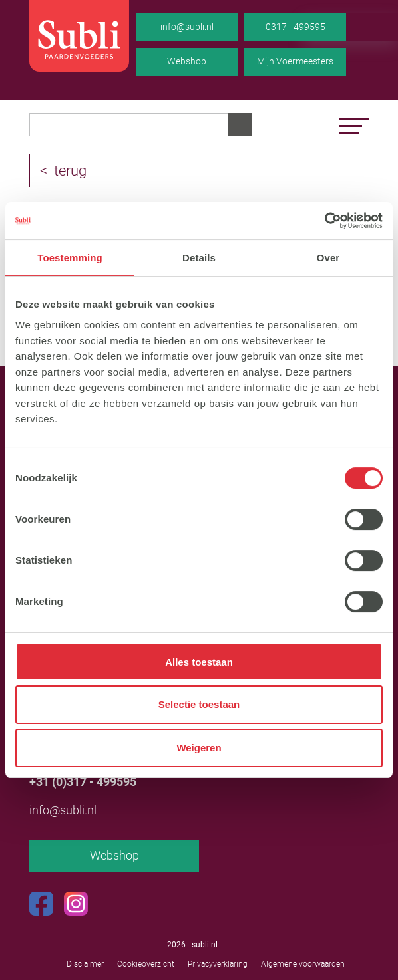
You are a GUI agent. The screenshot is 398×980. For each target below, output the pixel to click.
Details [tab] (199, 258)
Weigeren (199, 748)
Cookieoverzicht (146, 964)
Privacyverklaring (218, 964)
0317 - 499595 (296, 27)
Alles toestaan (199, 662)
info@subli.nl (187, 27)
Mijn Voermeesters (295, 61)
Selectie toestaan (199, 705)
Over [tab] (328, 258)
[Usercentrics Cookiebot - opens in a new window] (324, 221)
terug (70, 171)
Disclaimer (85, 964)
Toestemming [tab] (70, 258)
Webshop (187, 61)
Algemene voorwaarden (303, 964)
